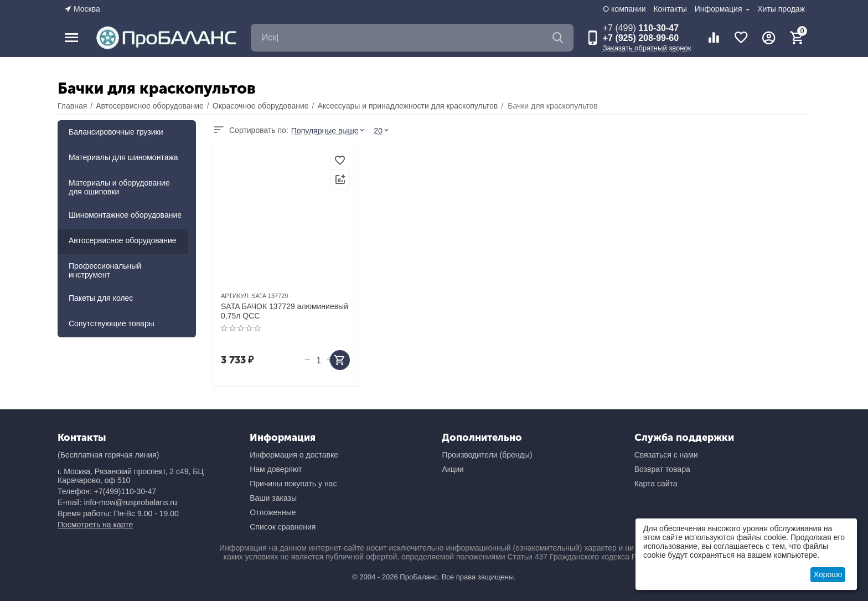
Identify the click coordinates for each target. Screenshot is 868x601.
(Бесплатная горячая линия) (108, 455)
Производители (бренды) (487, 455)
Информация (720, 9)
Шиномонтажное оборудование (125, 215)
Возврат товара (662, 469)
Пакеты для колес (101, 298)
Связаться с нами (666, 455)
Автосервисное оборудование (123, 240)
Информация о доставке (294, 455)
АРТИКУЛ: (235, 296)
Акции (453, 469)
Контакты (670, 9)
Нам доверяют (276, 469)
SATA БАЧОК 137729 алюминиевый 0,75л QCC (285, 311)
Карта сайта (656, 484)
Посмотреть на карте (95, 525)
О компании (624, 9)
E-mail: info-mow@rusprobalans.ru (117, 502)
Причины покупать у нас (293, 484)
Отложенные (273, 512)
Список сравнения (283, 527)
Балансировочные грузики (116, 132)
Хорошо (828, 574)
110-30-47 (641, 28)
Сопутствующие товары (112, 323)
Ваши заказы (273, 498)
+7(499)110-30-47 (125, 491)
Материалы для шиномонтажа (123, 157)
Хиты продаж (781, 9)
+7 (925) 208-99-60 (641, 38)
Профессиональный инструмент (105, 270)
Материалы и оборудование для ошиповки (119, 187)
